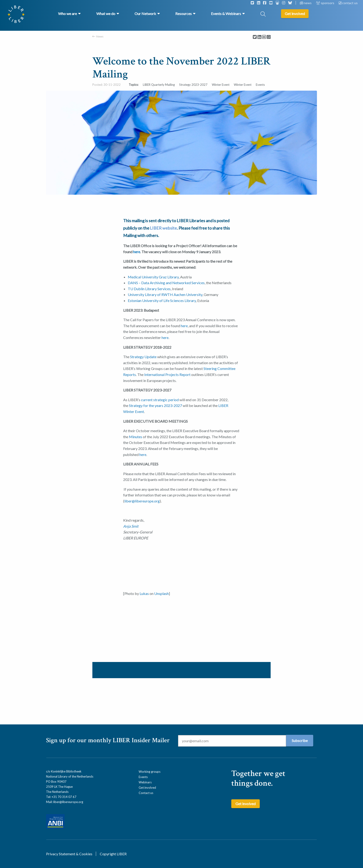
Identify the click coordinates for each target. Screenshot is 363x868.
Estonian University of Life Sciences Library (162, 300)
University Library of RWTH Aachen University (165, 294)
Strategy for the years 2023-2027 (155, 405)
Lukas (144, 593)
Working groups (150, 772)
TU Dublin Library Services (149, 289)
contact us (348, 3)
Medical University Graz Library (153, 277)
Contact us (146, 793)
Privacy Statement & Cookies (69, 854)
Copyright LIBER (113, 854)
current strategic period (160, 400)
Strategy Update (143, 357)
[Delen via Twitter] (255, 37)
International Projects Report (168, 374)
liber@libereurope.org (68, 802)
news (306, 3)
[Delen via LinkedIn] (259, 37)
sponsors (325, 3)
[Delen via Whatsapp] (269, 37)
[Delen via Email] (264, 37)
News (100, 36)
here (137, 252)
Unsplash (161, 593)
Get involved (147, 788)
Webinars (145, 782)
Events (143, 777)
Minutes (136, 437)
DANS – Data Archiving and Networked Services (166, 283)
